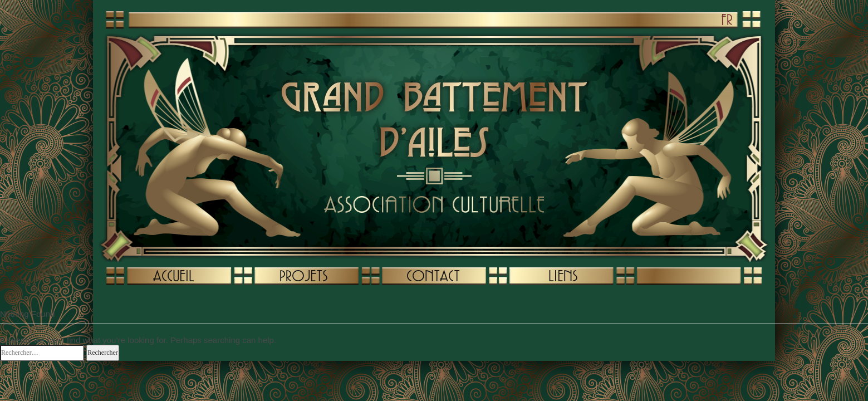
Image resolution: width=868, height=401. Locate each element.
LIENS (563, 276)
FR (727, 19)
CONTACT (433, 276)
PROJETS (303, 276)
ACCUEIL (174, 276)
